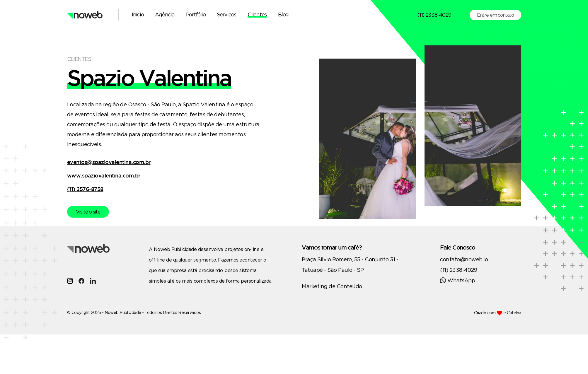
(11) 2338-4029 (434, 15)
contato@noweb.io (464, 259)
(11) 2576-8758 (85, 189)
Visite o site (88, 212)
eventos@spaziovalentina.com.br (109, 162)
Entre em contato (495, 15)
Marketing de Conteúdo (332, 286)
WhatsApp (457, 280)
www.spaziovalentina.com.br (104, 175)
